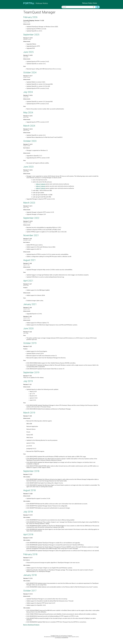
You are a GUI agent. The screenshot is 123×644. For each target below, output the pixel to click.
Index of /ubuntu (41, 184)
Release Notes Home (90, 3)
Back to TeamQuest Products (31, 625)
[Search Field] (81, 7)
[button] (94, 7)
